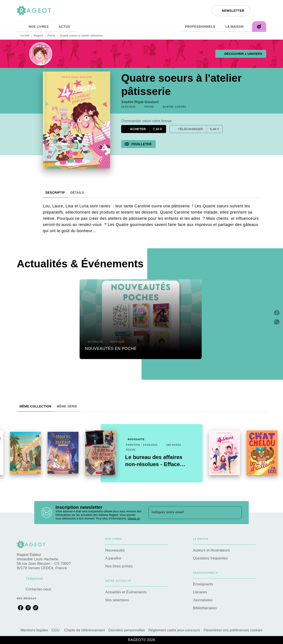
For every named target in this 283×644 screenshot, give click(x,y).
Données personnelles (127, 630)
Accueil (25, 36)
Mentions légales (34, 630)
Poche (52, 36)
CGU (56, 630)
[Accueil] (35, 11)
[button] (231, 11)
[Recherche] (261, 11)
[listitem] (21, 608)
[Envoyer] (236, 513)
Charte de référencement (84, 630)
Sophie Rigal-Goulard (140, 102)
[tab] (21, 27)
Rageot (39, 36)
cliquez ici (134, 519)
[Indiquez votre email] (190, 513)
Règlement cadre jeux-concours (174, 630)
